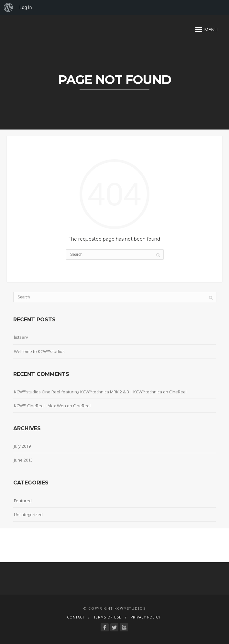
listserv (21, 337)
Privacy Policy (146, 617)
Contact (76, 617)
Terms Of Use (108, 617)
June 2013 (23, 460)
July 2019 (22, 446)
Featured (23, 501)
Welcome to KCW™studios (39, 351)
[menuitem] (8, 7)
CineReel (178, 392)
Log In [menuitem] (26, 7)
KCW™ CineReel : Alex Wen (40, 406)
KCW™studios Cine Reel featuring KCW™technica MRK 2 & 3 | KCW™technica (88, 392)
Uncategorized (28, 514)
